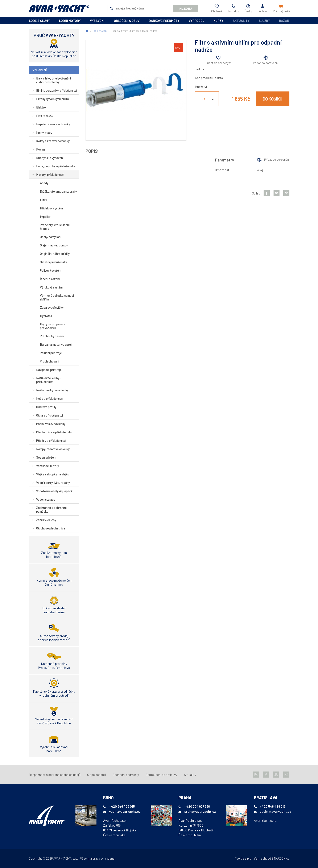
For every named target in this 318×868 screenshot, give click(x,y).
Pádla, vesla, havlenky (51, 424)
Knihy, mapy (44, 132)
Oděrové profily (46, 407)
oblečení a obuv (127, 21)
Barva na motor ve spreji (56, 344)
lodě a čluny (39, 21)
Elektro (41, 107)
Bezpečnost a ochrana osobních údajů (55, 775)
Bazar (284, 21)
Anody (44, 183)
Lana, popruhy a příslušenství (56, 166)
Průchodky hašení (52, 336)
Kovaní (41, 149)
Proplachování (49, 361)
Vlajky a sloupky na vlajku (53, 474)
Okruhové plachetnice (51, 528)
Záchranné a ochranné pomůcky (51, 509)
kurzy (218, 21)
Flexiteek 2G (44, 116)
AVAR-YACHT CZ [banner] (59, 8)
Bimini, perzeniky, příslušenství (57, 90)
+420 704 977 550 (197, 806)
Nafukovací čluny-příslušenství (48, 380)
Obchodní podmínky (126, 775)
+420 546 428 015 (122, 806)
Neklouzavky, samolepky (52, 390)
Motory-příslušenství (50, 175)
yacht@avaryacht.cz (125, 811)
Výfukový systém (51, 287)
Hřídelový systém (51, 208)
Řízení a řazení (50, 279)
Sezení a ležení (46, 457)
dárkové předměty (164, 21)
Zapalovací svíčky (52, 307)
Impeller (45, 217)
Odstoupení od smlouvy (161, 775)
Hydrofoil (46, 316)
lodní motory (70, 21)
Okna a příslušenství (49, 415)
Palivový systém (51, 270)
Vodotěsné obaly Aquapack (54, 491)
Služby (264, 21)
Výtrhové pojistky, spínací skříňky (57, 297)
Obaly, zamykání (51, 237)
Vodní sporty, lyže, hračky (53, 483)
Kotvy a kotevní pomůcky (53, 141)
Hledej (185, 9)
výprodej (197, 21)
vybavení (97, 21)
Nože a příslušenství (50, 398)
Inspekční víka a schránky (53, 124)
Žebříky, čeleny (46, 520)
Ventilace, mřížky (48, 466)
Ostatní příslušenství (54, 262)
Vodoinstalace (46, 499)
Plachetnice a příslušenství (54, 432)
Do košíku (272, 99)
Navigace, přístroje (49, 370)
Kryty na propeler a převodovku (53, 326)
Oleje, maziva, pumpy (54, 245)
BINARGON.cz (280, 858)
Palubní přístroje (51, 353)
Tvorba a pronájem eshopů (253, 858)
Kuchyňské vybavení (50, 158)
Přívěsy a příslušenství (51, 441)
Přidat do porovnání (266, 63)
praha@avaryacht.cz (200, 811)
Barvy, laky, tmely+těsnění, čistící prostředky (54, 80)
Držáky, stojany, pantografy (58, 191)
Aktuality (241, 21)
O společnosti (97, 775)
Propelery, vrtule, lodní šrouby (55, 227)
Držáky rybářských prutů (53, 99)
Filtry (43, 200)
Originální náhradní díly (55, 254)
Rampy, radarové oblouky (53, 449)
